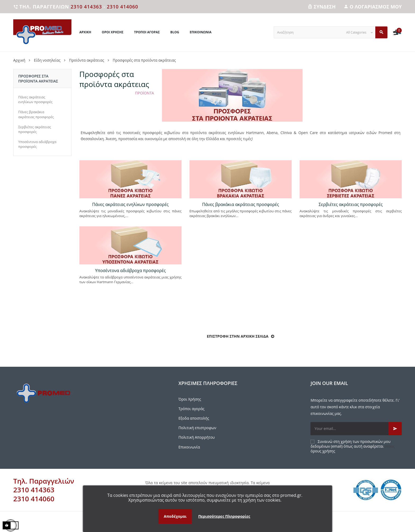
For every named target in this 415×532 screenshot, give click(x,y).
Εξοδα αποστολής (194, 418)
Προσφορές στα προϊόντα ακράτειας (38, 79)
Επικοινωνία (189, 447)
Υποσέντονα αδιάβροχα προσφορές (37, 144)
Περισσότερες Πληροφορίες (224, 516)
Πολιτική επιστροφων (197, 428)
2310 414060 (122, 7)
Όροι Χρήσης (190, 399)
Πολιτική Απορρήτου (197, 437)
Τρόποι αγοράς (191, 409)
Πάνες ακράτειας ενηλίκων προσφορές (35, 99)
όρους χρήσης (323, 451)
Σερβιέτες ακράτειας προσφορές (35, 129)
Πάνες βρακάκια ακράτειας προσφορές (36, 114)
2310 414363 (86, 7)
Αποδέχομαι (175, 516)
